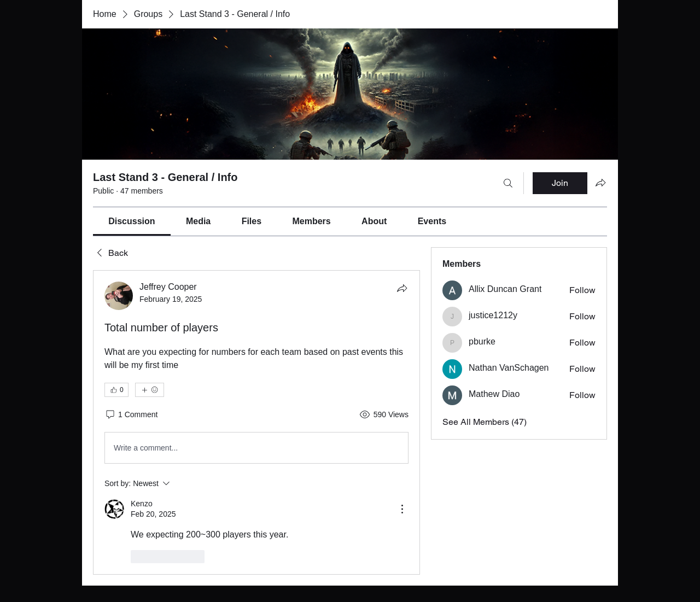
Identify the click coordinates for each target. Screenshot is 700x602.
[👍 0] (116, 390)
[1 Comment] (131, 415)
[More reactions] (150, 390)
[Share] (402, 288)
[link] (132, 221)
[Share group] (600, 183)
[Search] (508, 183)
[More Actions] (402, 509)
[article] (256, 422)
